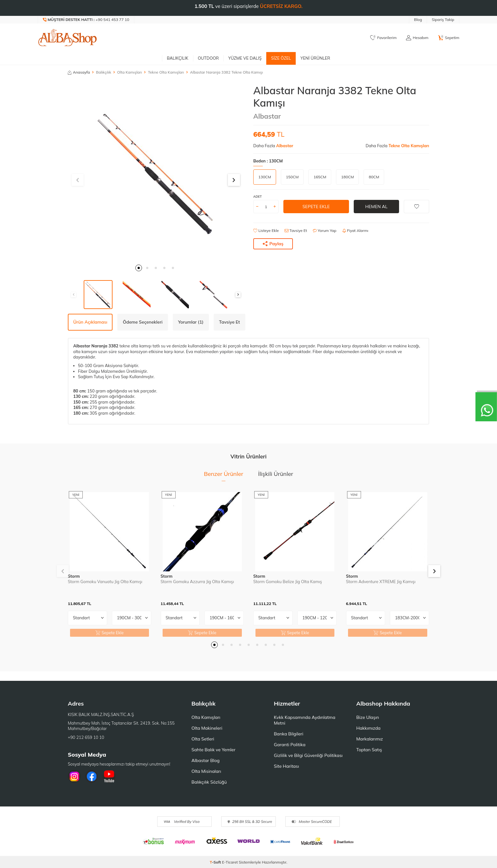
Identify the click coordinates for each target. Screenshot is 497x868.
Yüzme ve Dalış (245, 58)
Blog (418, 20)
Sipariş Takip (443, 20)
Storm (74, 576)
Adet (258, 197)
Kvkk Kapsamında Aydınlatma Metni (305, 720)
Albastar (267, 116)
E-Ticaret (230, 862)
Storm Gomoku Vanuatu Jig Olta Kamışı (105, 582)
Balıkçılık (177, 58)
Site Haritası (286, 766)
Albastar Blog (206, 760)
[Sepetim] (449, 38)
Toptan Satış (369, 750)
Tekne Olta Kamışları (166, 72)
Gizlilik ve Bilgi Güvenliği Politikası (308, 755)
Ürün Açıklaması (90, 322)
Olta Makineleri (207, 728)
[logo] (68, 38)
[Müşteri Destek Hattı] (86, 20)
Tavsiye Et (296, 230)
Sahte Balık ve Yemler (213, 750)
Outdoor (208, 58)
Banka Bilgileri (289, 734)
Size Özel (281, 58)
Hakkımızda (368, 728)
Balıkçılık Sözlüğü (209, 782)
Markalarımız (370, 739)
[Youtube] (109, 776)
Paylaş (273, 244)
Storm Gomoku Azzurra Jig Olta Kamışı (197, 582)
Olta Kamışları (130, 72)
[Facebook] (92, 776)
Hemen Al (376, 207)
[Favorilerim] (383, 38)
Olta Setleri (203, 739)
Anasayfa (79, 72)
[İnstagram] (74, 776)
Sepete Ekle (316, 207)
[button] (139, 268)
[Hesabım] (417, 38)
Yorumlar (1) (191, 322)
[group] (156, 172)
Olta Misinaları (206, 771)
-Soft (216, 862)
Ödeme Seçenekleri (142, 322)
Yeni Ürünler (315, 58)
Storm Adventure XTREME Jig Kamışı (381, 582)
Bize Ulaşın (368, 717)
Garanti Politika (290, 745)
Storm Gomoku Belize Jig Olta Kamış (288, 582)
